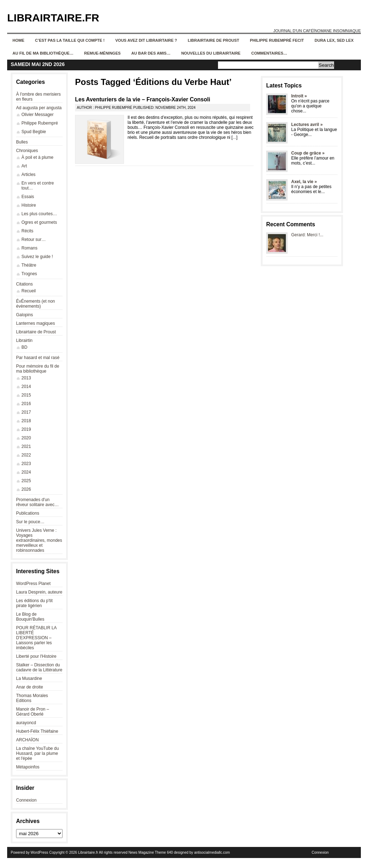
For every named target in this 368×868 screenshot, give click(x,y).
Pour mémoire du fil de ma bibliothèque (38, 369)
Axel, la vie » (304, 182)
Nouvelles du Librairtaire (211, 53)
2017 (26, 412)
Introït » (299, 96)
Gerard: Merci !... (307, 235)
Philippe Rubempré (40, 123)
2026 (26, 489)
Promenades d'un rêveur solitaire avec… (37, 502)
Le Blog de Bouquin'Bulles (30, 617)
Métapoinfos (28, 767)
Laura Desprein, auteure (39, 592)
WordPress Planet (33, 584)
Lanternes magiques (36, 323)
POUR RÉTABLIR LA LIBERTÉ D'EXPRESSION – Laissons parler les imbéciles (36, 638)
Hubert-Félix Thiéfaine (37, 731)
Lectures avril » (307, 125)
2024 (26, 472)
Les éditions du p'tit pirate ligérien (34, 603)
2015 (26, 395)
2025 (26, 481)
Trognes (29, 274)
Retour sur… (34, 239)
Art (24, 166)
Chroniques (27, 151)
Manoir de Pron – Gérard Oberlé (33, 712)
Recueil (29, 291)
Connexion (26, 800)
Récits (27, 231)
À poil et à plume (37, 157)
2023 (26, 464)
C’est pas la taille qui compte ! (70, 40)
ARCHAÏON (27, 740)
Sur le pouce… (30, 522)
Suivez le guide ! (37, 257)
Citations (24, 284)
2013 (26, 378)
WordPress (39, 852)
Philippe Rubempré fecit (277, 40)
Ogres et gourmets (39, 222)
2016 (26, 404)
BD (24, 347)
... (234, 137)
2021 (26, 446)
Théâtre (29, 265)
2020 (26, 438)
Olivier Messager (38, 115)
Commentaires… (269, 53)
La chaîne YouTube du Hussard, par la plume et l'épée (38, 753)
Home (18, 40)
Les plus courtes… (39, 214)
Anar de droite (29, 687)
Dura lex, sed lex (334, 40)
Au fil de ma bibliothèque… (43, 53)
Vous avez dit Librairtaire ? (146, 40)
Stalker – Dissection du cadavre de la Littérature (39, 667)
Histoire (29, 205)
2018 (26, 421)
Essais (28, 197)
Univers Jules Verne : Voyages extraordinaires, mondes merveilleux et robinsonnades (39, 540)
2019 (26, 429)
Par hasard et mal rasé (38, 358)
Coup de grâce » (308, 153)
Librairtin (24, 340)
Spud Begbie (34, 132)
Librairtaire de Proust (214, 40)
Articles (28, 175)
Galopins (24, 315)
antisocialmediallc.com (212, 852)
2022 (26, 455)
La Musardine (29, 678)
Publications (28, 513)
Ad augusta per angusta (39, 108)
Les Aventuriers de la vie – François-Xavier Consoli (143, 99)
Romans (29, 248)
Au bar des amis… (151, 53)
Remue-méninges (103, 53)
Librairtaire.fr (53, 18)
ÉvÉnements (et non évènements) (36, 304)
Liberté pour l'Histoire (36, 656)
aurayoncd (26, 723)
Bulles (22, 142)
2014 (26, 387)
